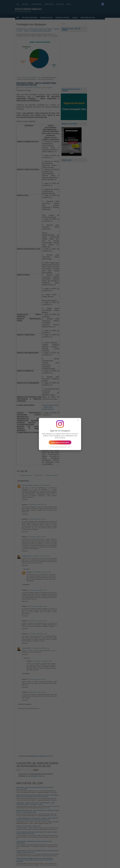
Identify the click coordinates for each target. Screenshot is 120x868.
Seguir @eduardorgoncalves (60, 442)
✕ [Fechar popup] (78, 420)
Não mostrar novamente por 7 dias (60, 447)
